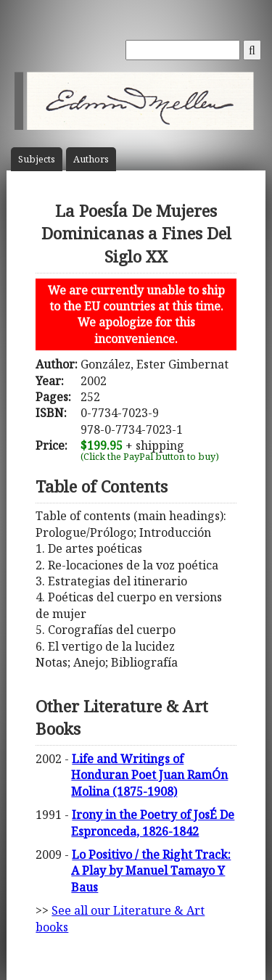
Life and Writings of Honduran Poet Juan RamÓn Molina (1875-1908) (149, 775)
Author (91, 159)
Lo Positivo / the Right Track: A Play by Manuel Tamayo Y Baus (151, 871)
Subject (37, 159)
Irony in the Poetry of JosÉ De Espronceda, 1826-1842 (153, 823)
